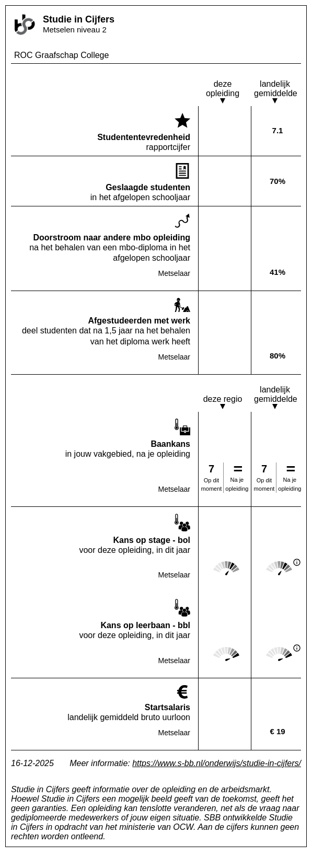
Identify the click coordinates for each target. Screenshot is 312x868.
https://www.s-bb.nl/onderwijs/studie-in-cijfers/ (217, 763)
